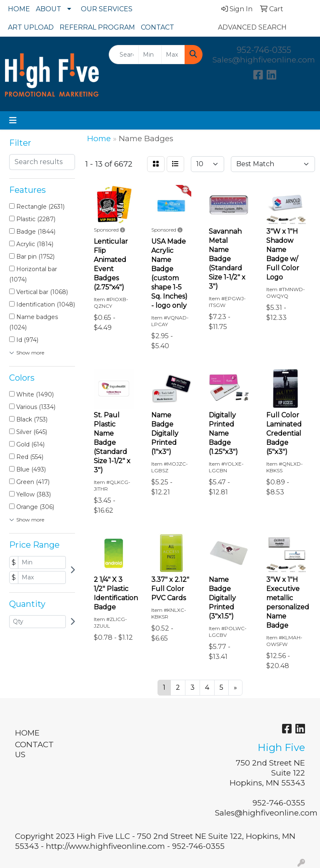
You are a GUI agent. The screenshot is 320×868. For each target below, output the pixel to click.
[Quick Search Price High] (173, 55)
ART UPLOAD (31, 27)
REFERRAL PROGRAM (97, 27)
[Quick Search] (124, 55)
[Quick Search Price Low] (150, 55)
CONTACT (157, 27)
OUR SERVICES (107, 9)
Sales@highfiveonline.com (264, 60)
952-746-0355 (264, 50)
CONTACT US (34, 750)
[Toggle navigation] (13, 120)
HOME (19, 9)
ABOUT (49, 9)
